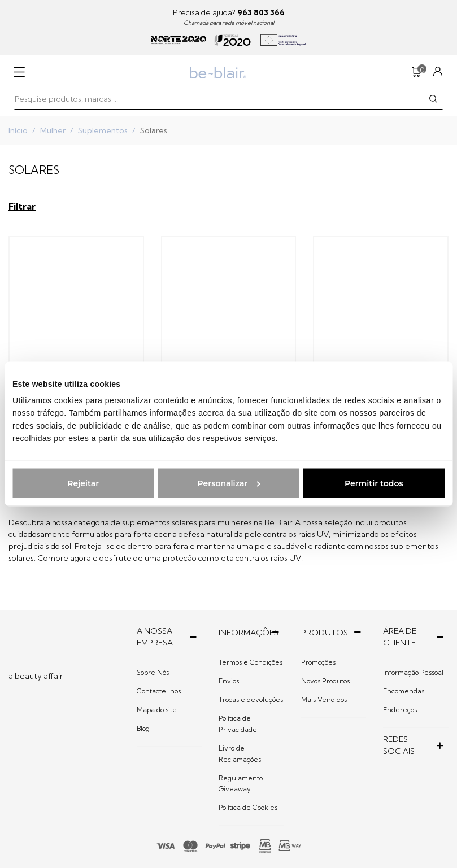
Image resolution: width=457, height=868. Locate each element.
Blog (143, 728)
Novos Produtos (325, 681)
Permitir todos (374, 483)
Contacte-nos (159, 691)
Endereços (400, 710)
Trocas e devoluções (251, 699)
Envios (229, 681)
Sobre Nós (153, 672)
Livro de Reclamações (240, 754)
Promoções (318, 662)
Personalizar (229, 483)
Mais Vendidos (324, 699)
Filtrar (22, 206)
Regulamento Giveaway (241, 784)
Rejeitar (83, 483)
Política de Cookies (248, 807)
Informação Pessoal (413, 672)
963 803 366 (261, 12)
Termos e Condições (251, 662)
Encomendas (404, 691)
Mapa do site (157, 710)
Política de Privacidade (238, 724)
